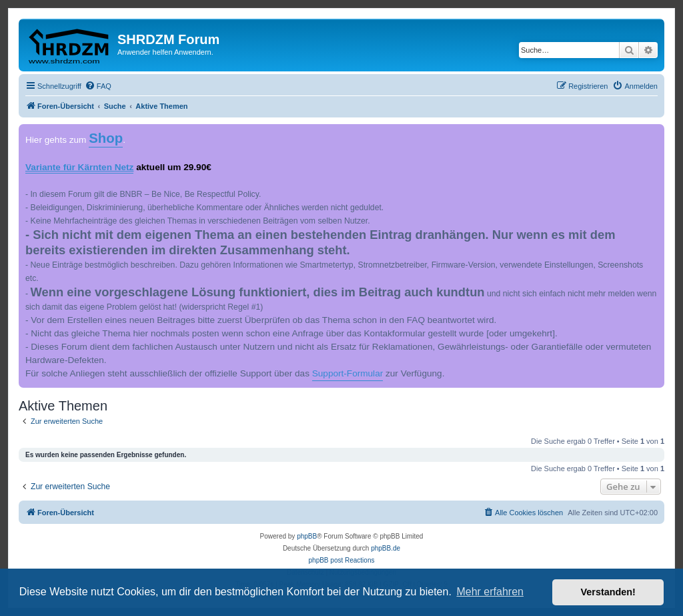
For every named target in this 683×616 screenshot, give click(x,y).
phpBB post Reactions (342, 560)
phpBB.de (386, 548)
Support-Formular (348, 373)
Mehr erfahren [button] (490, 592)
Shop (106, 138)
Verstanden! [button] (608, 592)
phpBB (307, 536)
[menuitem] (98, 86)
